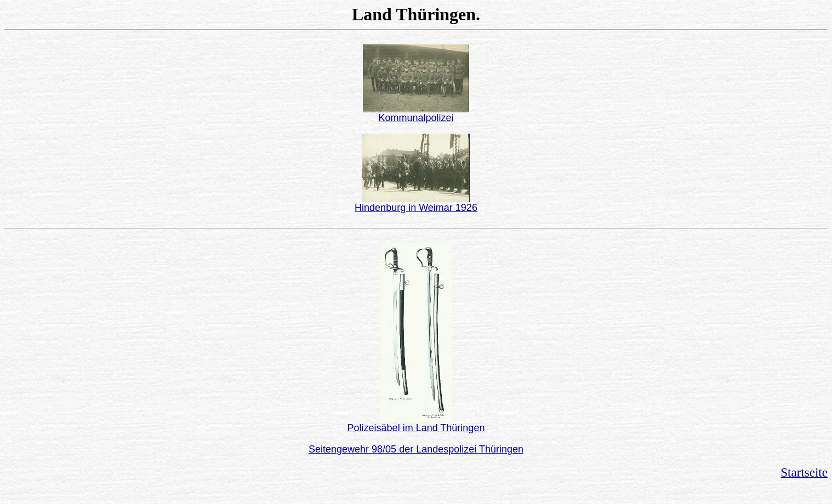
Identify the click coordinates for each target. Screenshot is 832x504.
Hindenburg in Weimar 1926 (416, 208)
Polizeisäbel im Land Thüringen (416, 428)
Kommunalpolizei (416, 118)
